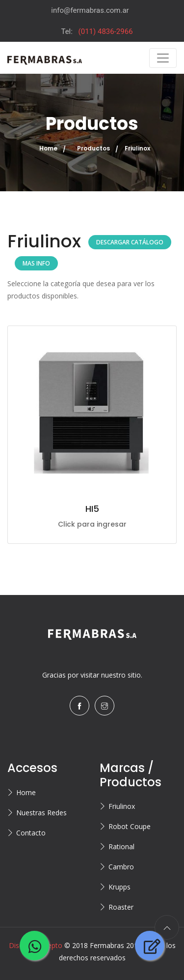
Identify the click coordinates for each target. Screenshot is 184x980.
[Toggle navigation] (163, 58)
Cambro (121, 867)
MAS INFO (36, 263)
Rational (121, 846)
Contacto (31, 833)
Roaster (121, 907)
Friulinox (122, 806)
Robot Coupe (130, 826)
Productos (93, 148)
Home (48, 148)
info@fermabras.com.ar (90, 10)
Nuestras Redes (41, 813)
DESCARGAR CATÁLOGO (130, 242)
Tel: (97, 31)
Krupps (119, 887)
